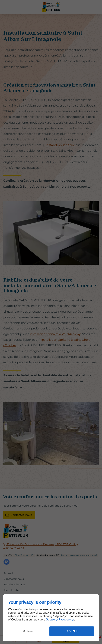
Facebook (65, 620)
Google (50, 620)
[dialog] (51, 618)
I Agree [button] (72, 631)
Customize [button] (28, 631)
